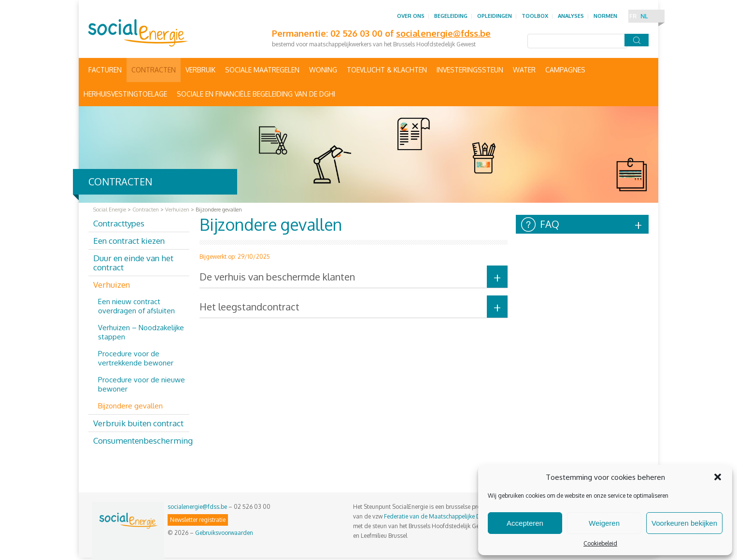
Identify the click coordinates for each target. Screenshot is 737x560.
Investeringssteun (470, 70)
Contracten (154, 70)
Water (524, 70)
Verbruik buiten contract (138, 423)
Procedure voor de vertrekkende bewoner (136, 358)
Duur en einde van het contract (133, 263)
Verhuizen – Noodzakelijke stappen (141, 332)
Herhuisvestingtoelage (125, 94)
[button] (718, 477)
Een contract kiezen (129, 241)
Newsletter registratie (198, 520)
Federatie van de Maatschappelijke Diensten (442, 516)
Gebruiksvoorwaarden (224, 533)
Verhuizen (112, 285)
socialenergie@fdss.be (197, 507)
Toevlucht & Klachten (387, 70)
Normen (605, 16)
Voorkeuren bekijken (684, 523)
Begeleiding (451, 16)
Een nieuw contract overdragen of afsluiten (136, 306)
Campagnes (565, 70)
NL (644, 16)
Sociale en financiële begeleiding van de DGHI (256, 94)
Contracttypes (119, 223)
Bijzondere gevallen (130, 406)
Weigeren (604, 523)
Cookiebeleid (600, 543)
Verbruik (200, 70)
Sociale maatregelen (262, 70)
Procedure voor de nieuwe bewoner (142, 384)
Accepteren (525, 523)
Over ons (411, 16)
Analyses (571, 16)
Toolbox (535, 16)
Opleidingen (495, 16)
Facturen (105, 70)
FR (633, 16)
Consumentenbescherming (141, 441)
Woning (323, 70)
